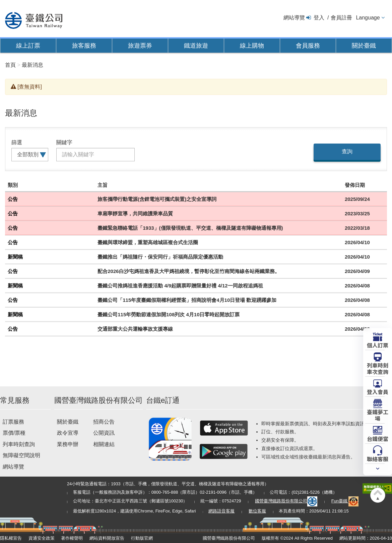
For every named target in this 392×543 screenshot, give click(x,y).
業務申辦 (68, 444)
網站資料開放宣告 (107, 538)
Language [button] (368, 18)
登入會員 (378, 391)
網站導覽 (294, 18)
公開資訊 (104, 433)
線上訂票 (28, 46)
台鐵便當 (378, 438)
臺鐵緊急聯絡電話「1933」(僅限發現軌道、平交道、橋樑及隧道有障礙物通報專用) (190, 228)
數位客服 (257, 511)
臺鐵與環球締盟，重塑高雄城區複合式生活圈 (148, 242)
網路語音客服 (221, 511)
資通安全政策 (42, 538)
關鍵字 (64, 142)
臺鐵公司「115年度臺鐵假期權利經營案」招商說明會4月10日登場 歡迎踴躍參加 (187, 300)
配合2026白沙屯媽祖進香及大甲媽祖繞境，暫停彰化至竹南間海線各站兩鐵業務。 (188, 271)
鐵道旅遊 (196, 46)
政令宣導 (68, 433)
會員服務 (308, 46)
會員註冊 (341, 18)
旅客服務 (84, 46)
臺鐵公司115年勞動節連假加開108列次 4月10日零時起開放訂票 (169, 314)
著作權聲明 (72, 538)
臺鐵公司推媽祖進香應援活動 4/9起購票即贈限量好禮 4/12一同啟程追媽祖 (180, 286)
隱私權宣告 (11, 538)
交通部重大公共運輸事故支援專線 (135, 329)
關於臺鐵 (364, 46)
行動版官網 (142, 538)
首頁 (10, 65)
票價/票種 (14, 433)
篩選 (17, 142)
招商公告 (104, 422)
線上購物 (252, 46)
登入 (319, 18)
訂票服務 (13, 422)
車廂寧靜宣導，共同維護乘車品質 (135, 213)
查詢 (347, 151)
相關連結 (104, 444)
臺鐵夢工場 (378, 415)
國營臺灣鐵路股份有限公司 (286, 501)
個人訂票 (378, 345)
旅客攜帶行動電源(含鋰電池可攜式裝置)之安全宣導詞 (157, 199)
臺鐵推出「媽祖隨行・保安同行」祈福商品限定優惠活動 (160, 257)
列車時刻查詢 (19, 444)
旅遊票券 (140, 46)
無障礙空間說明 (21, 455)
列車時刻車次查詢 (378, 368)
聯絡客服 (378, 458)
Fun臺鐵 (345, 501)
